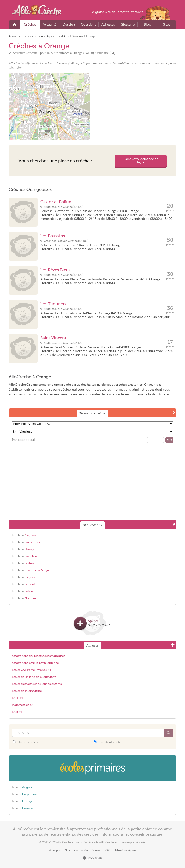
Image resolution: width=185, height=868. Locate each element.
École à (23, 787)
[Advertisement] (135, 107)
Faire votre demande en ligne (141, 161)
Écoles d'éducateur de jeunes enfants (37, 684)
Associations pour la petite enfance (35, 663)
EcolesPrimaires (92, 768)
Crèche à (24, 535)
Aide (67, 850)
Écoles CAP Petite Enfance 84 (31, 670)
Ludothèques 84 (23, 705)
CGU (108, 850)
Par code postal (23, 440)
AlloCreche (40, 11)
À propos (55, 850)
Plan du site (81, 850)
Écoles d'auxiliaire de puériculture (34, 677)
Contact (97, 850)
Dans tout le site (107, 742)
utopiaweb (92, 858)
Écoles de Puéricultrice (27, 691)
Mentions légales (126, 850)
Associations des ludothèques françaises (38, 656)
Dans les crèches (27, 742)
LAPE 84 (17, 698)
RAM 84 (17, 712)
